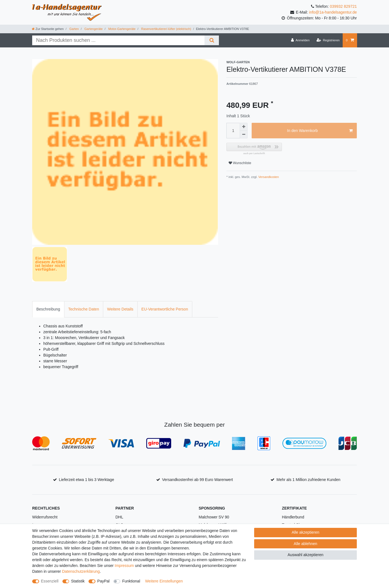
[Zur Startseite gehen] (48, 29)
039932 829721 (343, 6)
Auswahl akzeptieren (305, 555)
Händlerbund (293, 517)
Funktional (131, 581)
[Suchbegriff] (118, 40)
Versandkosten (268, 177)
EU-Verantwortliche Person (165, 309)
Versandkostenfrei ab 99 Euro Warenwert (198, 480)
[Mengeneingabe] (233, 131)
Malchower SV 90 (214, 517)
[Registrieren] (328, 40)
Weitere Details (120, 309)
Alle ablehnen (306, 544)
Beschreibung (48, 309)
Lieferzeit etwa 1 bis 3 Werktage (86, 480)
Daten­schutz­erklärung (81, 571)
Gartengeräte (93, 29)
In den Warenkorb (320, 131)
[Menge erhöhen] (244, 127)
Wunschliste (240, 163)
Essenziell (50, 581)
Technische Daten (84, 309)
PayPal (103, 581)
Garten (74, 29)
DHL (119, 517)
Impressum (124, 566)
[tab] (48, 309)
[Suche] (212, 40)
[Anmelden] (300, 40)
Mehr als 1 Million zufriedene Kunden (309, 480)
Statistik (78, 581)
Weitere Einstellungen (164, 581)
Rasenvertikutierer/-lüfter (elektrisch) (166, 29)
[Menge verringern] (244, 134)
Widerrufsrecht (45, 517)
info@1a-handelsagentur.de (333, 12)
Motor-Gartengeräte (121, 29)
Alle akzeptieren (305, 532)
